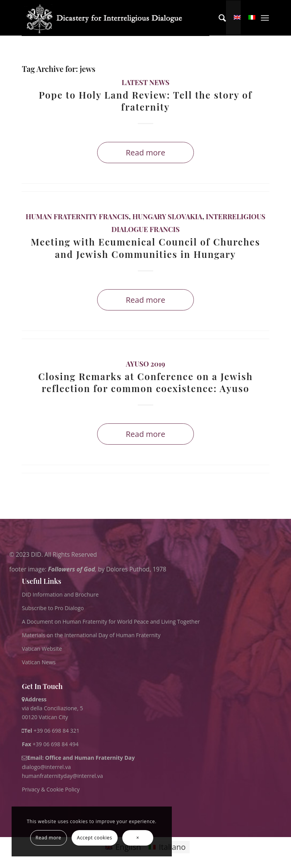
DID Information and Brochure (60, 594)
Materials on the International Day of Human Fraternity (91, 635)
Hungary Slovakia (167, 217)
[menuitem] (218, 18)
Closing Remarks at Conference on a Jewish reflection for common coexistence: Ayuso (146, 382)
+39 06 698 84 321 (57, 731)
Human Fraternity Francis (77, 217)
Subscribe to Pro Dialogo (53, 608)
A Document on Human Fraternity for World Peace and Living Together (111, 622)
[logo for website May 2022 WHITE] (115, 18)
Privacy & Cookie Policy (50, 789)
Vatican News (39, 662)
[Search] (218, 18)
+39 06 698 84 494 (50, 744)
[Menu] (265, 18)
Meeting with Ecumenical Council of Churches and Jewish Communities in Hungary (146, 248)
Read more (145, 153)
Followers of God (71, 569)
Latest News (145, 82)
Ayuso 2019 (145, 364)
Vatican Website (42, 649)
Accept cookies (95, 838)
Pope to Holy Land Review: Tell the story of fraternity (145, 101)
